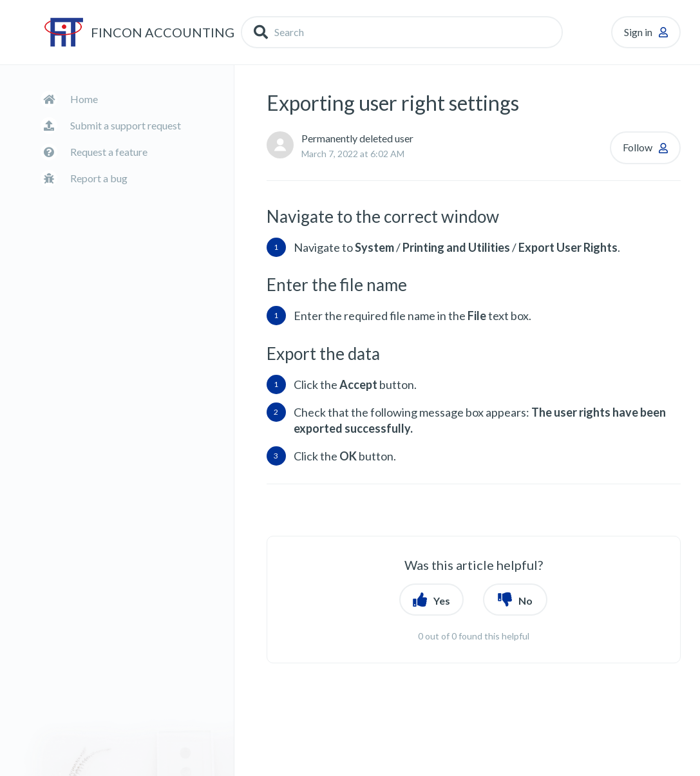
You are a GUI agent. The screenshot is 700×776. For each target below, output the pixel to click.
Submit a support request (126, 125)
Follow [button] (638, 147)
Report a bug (99, 178)
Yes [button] (442, 601)
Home (84, 99)
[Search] (402, 32)
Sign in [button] (638, 32)
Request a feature (109, 152)
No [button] (525, 601)
